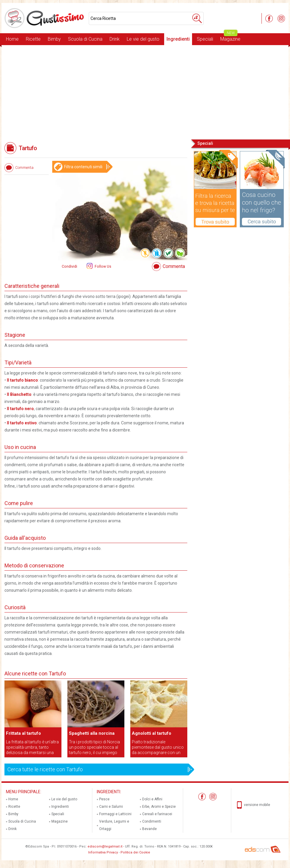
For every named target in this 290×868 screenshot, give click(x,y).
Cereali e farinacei (157, 814)
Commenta (174, 266)
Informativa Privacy (103, 852)
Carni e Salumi (111, 807)
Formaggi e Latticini (115, 814)
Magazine (230, 38)
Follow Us (103, 266)
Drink (115, 39)
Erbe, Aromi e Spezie (159, 807)
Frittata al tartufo (23, 733)
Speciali (205, 39)
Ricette (33, 39)
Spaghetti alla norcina (92, 733)
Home (12, 39)
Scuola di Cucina (85, 39)
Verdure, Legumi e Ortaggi (114, 825)
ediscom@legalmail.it (105, 846)
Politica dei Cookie (135, 852)
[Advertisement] (145, 92)
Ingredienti (178, 39)
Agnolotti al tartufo (152, 733)
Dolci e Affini (152, 799)
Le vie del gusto (143, 39)
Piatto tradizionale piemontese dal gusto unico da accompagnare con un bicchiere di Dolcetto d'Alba (158, 747)
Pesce (104, 799)
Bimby (54, 39)
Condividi (69, 266)
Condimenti (152, 821)
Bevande (149, 829)
